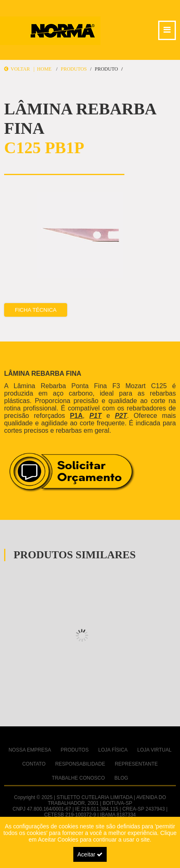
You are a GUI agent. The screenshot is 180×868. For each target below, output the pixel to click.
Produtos (74, 69)
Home (44, 69)
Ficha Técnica (36, 310)
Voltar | (21, 69)
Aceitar (90, 854)
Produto (106, 69)
